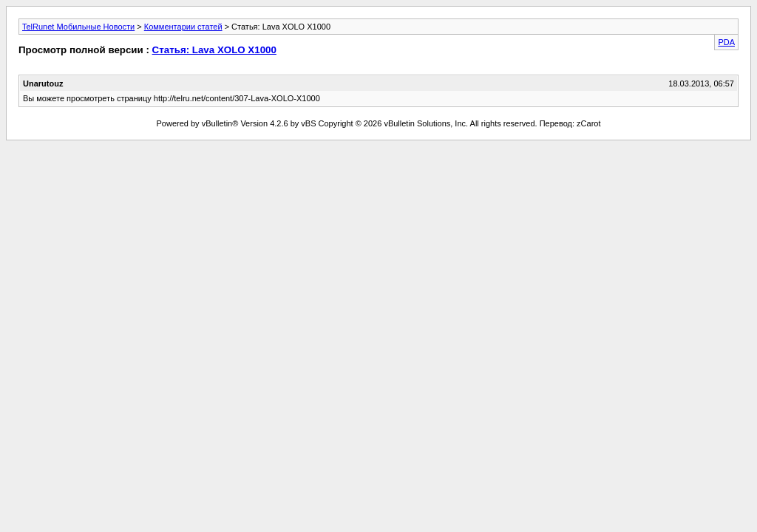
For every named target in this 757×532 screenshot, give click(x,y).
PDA (726, 42)
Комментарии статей (183, 27)
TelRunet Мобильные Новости (78, 27)
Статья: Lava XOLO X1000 (214, 50)
